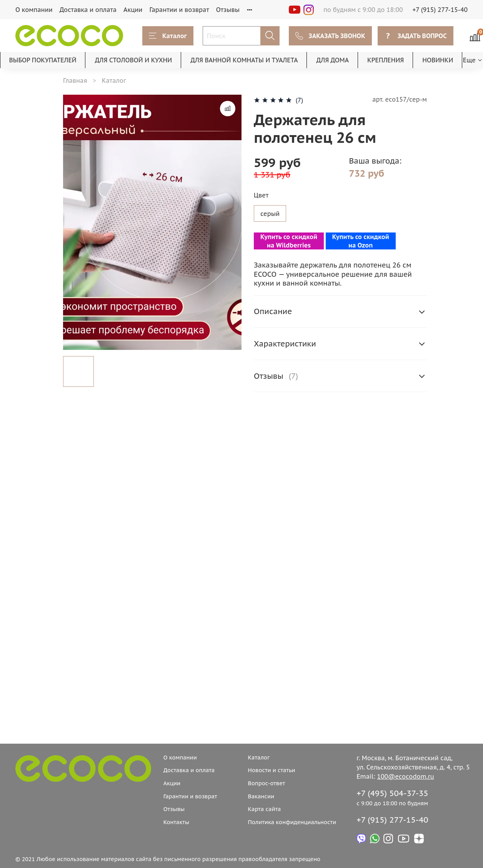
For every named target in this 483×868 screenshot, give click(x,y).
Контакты (176, 822)
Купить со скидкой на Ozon (361, 241)
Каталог (168, 36)
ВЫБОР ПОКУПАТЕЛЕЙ (43, 60)
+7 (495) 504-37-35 (392, 793)
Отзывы (228, 10)
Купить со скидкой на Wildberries (289, 241)
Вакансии (261, 796)
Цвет (261, 195)
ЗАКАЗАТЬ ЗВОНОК (330, 36)
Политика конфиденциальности (292, 822)
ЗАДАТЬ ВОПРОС (416, 36)
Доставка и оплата (88, 10)
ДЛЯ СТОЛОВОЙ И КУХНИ (134, 60)
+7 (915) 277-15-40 (440, 10)
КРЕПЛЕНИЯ (386, 60)
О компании (34, 10)
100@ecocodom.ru (406, 776)
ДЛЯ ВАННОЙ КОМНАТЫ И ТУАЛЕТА (244, 60)
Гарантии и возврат (179, 10)
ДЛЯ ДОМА (333, 60)
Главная (75, 80)
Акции (133, 10)
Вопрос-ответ (266, 783)
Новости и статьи (271, 770)
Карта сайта (264, 809)
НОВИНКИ (438, 60)
